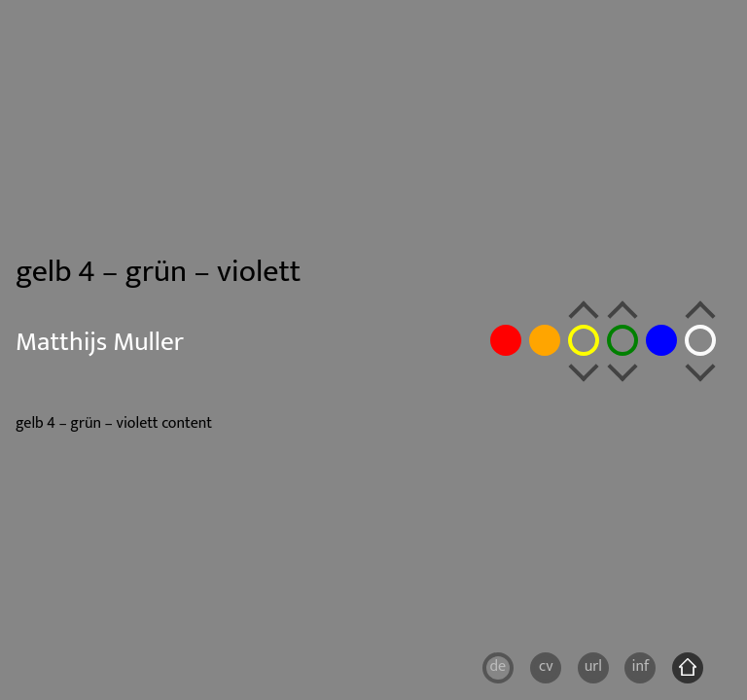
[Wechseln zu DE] (498, 668)
